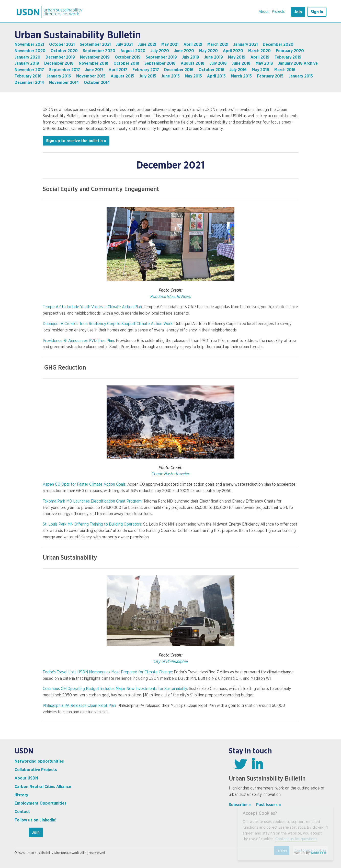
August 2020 (133, 51)
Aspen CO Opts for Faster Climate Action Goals (84, 484)
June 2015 (170, 76)
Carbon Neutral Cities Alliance (43, 787)
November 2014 (64, 83)
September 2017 (65, 70)
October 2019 (128, 57)
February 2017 (146, 70)
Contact (22, 812)
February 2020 (290, 51)
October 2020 (64, 51)
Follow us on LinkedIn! (35, 820)
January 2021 (246, 44)
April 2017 (118, 70)
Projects (278, 12)
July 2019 (191, 57)
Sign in (317, 12)
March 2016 (285, 70)
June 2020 (184, 51)
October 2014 (97, 83)
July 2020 (160, 51)
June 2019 (214, 57)
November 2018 (94, 63)
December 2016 (179, 70)
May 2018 (264, 63)
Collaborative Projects (36, 770)
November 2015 (91, 76)
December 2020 (278, 44)
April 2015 (216, 76)
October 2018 (126, 63)
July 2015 (148, 76)
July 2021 (124, 44)
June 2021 (147, 44)
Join (298, 12)
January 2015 (301, 76)
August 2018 (193, 63)
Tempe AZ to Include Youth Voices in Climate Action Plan (92, 307)
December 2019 (60, 57)
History (21, 795)
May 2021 (170, 44)
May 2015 (193, 76)
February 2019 (288, 57)
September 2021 (95, 44)
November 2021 (29, 44)
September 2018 (160, 63)
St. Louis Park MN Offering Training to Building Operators (92, 524)
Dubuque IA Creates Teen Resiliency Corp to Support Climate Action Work (108, 324)
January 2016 (59, 76)
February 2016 (28, 76)
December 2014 (29, 83)
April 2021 (193, 44)
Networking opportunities (39, 761)
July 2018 (218, 63)
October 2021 (62, 44)
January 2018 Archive (298, 63)
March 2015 (241, 76)
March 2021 (218, 44)
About (264, 12)
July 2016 (238, 70)
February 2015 (270, 76)
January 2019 (27, 63)
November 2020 (30, 51)
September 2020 (99, 51)
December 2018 (59, 63)
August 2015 (122, 76)
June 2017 (94, 70)
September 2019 (161, 57)
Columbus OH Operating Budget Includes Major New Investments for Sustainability (115, 689)
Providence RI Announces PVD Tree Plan (78, 341)
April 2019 (260, 57)
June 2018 (241, 63)
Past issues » (269, 805)
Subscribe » (240, 805)
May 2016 (260, 70)
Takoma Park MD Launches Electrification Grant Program (92, 501)
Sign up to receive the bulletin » (76, 141)
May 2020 (208, 51)
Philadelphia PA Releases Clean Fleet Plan (79, 706)
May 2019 (237, 57)
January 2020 (27, 57)
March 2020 (259, 51)
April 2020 (233, 51)
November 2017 (29, 70)
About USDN (26, 778)
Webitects (318, 853)
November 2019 (95, 57)
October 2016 (212, 70)
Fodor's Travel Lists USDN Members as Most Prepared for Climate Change (107, 672)
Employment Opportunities (41, 803)
